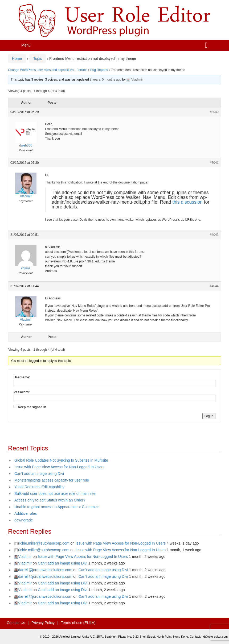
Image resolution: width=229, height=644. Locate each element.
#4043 (214, 235)
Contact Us (16, 623)
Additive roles (26, 513)
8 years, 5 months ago (106, 80)
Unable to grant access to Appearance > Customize (57, 507)
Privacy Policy (43, 623)
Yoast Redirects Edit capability (39, 487)
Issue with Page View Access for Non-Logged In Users (59, 467)
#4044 (214, 286)
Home (17, 58)
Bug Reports (99, 70)
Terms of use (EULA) (78, 623)
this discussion (187, 202)
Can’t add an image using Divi (39, 474)
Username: (22, 377)
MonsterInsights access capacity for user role (52, 480)
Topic (38, 58)
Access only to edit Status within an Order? (50, 500)
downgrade (24, 520)
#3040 (214, 112)
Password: (22, 392)
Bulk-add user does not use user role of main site (55, 494)
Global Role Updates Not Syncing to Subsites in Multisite (61, 460)
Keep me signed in (32, 407)
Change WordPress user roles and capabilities (41, 70)
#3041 (214, 163)
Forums (82, 70)
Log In (209, 416)
